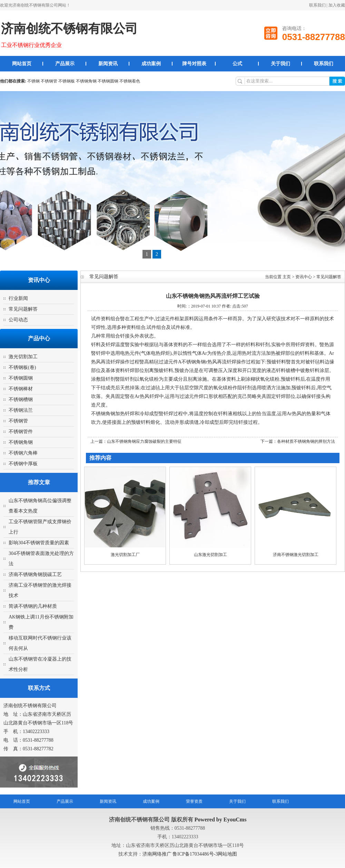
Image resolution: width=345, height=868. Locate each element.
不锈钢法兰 (21, 410)
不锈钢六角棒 (23, 453)
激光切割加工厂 (125, 555)
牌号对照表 (194, 64)
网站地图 (227, 854)
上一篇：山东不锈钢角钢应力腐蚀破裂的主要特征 (136, 441)
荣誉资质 (194, 801)
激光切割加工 (23, 357)
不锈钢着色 (130, 81)
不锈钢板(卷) (22, 367)
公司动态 (18, 320)
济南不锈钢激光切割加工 (296, 555)
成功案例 (151, 64)
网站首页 (22, 64)
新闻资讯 (108, 64)
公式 (237, 64)
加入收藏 (337, 5)
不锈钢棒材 (21, 389)
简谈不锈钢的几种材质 (33, 606)
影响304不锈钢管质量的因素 (39, 543)
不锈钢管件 (21, 432)
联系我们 (317, 5)
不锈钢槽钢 (21, 399)
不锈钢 (33, 81)
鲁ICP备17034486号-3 (195, 854)
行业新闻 (18, 298)
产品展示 (65, 64)
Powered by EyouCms (220, 820)
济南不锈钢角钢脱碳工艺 (35, 574)
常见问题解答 (23, 309)
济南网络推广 (158, 854)
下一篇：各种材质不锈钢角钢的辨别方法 (298, 441)
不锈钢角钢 (86, 81)
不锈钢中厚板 (23, 464)
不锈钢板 (67, 81)
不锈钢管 (49, 81)
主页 (287, 277)
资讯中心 (304, 277)
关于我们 (280, 64)
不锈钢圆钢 (108, 81)
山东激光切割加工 (210, 555)
